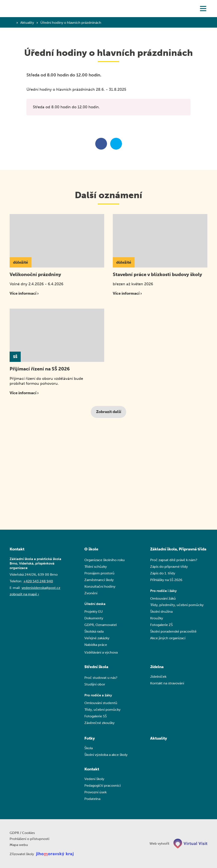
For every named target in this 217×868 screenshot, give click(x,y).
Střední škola (96, 667)
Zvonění (91, 593)
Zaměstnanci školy (99, 580)
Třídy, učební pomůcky (102, 710)
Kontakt (92, 769)
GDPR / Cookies (22, 833)
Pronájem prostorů (99, 573)
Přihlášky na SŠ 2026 (166, 580)
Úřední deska (95, 604)
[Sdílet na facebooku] (101, 144)
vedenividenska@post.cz (41, 588)
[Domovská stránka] (28, 9)
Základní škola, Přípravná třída (178, 549)
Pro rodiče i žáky (163, 591)
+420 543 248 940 (38, 581)
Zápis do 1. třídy (163, 573)
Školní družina (161, 612)
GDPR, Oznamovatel (100, 625)
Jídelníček (158, 677)
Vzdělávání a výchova (101, 652)
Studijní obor (95, 684)
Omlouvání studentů (101, 703)
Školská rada (94, 631)
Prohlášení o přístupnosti (29, 839)
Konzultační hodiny (100, 586)
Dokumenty (94, 618)
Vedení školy (94, 779)
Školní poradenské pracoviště (173, 631)
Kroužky (157, 618)
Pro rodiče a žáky (98, 695)
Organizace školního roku (105, 560)
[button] (203, 9)
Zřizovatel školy (22, 854)
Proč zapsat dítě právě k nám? (174, 560)
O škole (91, 549)
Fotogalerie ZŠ (161, 625)
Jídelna (157, 667)
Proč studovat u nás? (101, 678)
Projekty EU (94, 612)
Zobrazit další (109, 412)
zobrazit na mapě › (24, 594)
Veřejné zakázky (97, 638)
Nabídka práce (96, 645)
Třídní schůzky (96, 567)
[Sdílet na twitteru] (116, 144)
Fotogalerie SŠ (96, 716)
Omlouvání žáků (163, 598)
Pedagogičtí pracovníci (103, 786)
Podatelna (92, 799)
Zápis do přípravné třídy (169, 567)
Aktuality (28, 23)
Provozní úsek (95, 792)
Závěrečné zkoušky (99, 723)
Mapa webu (19, 845)
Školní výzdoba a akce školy (106, 755)
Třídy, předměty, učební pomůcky (177, 605)
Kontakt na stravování (167, 683)
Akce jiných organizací (168, 638)
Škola (89, 748)
